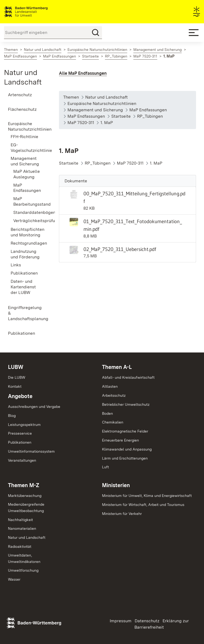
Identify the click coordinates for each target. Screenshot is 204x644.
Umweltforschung (23, 570)
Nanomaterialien (22, 528)
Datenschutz (147, 621)
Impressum (121, 621)
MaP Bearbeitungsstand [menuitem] (28, 201)
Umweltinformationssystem (31, 451)
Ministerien (116, 485)
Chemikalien (113, 422)
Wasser (14, 579)
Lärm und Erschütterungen (125, 458)
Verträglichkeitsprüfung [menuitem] (28, 221)
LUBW (16, 367)
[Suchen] (96, 33)
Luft (105, 467)
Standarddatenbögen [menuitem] (28, 212)
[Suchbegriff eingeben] (53, 33)
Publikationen (20, 442)
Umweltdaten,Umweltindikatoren (24, 558)
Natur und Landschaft (27, 537)
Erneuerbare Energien (120, 440)
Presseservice (20, 433)
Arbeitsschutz (114, 395)
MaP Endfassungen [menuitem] (27, 188)
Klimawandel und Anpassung (127, 449)
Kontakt (15, 386)
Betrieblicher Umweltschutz (126, 404)
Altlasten (110, 386)
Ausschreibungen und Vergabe (34, 407)
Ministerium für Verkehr (122, 514)
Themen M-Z (24, 485)
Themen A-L (117, 367)
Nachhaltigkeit (20, 520)
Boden (107, 413)
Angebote (20, 396)
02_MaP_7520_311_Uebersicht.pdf (120, 249)
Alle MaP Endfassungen (83, 73)
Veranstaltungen (22, 460)
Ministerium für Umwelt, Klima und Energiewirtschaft (147, 496)
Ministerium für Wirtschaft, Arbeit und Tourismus (143, 505)
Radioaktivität (20, 546)
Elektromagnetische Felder (125, 431)
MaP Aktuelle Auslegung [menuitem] (27, 174)
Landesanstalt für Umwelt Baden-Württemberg (35, 12)
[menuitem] (25, 95)
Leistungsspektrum (24, 425)
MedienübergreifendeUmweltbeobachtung (26, 508)
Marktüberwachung (25, 496)
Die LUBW (17, 377)
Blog (12, 416)
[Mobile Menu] (194, 33)
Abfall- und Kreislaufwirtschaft (128, 377)
